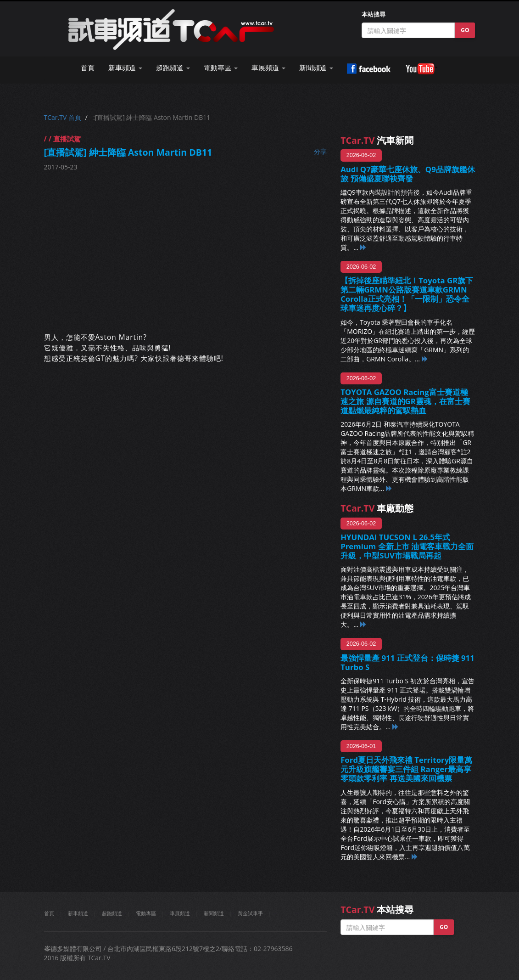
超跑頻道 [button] (173, 68)
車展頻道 (180, 913)
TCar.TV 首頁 (63, 117)
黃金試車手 (250, 913)
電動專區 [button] (221, 68)
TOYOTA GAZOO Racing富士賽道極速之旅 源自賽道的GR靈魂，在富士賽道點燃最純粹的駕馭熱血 (405, 401)
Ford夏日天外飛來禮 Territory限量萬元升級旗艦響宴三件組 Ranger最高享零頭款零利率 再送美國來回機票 (406, 769)
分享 (320, 151)
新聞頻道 (214, 913)
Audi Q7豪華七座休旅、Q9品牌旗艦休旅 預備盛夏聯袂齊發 (408, 174)
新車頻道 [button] (125, 68)
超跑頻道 (112, 913)
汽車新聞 (377, 140)
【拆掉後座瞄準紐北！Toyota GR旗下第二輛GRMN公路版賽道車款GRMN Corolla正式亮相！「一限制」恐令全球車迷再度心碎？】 (407, 294)
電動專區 (146, 913)
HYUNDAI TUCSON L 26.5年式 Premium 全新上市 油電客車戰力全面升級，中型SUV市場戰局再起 (407, 546)
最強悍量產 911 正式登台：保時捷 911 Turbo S (407, 662)
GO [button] (465, 30)
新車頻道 (78, 913)
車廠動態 (377, 508)
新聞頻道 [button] (316, 68)
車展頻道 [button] (268, 68)
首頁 (88, 68)
